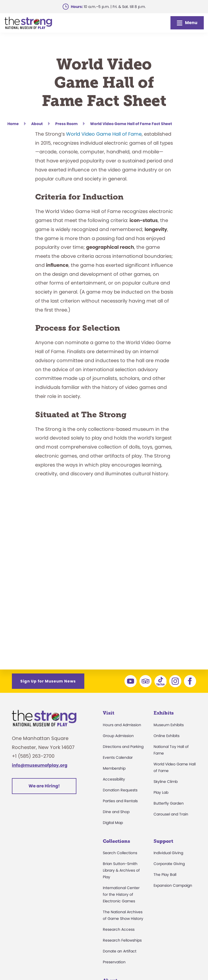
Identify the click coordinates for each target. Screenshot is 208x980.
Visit (108, 713)
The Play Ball (165, 875)
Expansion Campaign (173, 885)
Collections (116, 841)
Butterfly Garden (169, 803)
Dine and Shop (116, 812)
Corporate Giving (169, 864)
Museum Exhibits (169, 725)
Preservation (114, 962)
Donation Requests (120, 790)
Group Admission (118, 736)
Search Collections (120, 853)
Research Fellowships (122, 940)
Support (163, 841)
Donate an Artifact (120, 951)
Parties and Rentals (120, 801)
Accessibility (114, 779)
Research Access (119, 929)
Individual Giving (168, 853)
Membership (114, 768)
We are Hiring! (44, 786)
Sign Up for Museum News (48, 681)
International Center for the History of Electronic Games (121, 894)
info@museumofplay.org (40, 765)
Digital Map (113, 823)
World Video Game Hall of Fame (104, 134)
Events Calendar (118, 757)
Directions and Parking (123, 747)
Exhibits (164, 713)
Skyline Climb (166, 782)
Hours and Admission (122, 725)
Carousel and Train (171, 814)
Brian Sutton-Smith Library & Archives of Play (121, 870)
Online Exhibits (167, 736)
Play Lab (161, 792)
